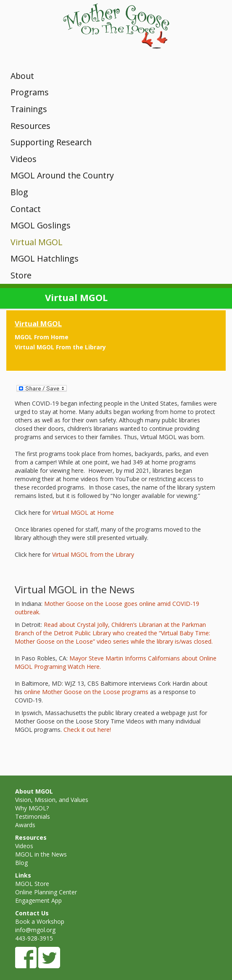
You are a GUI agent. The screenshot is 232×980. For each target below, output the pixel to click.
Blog (19, 192)
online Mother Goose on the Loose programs (86, 692)
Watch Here (84, 667)
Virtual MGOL (37, 242)
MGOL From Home (42, 337)
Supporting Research (51, 142)
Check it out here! (86, 730)
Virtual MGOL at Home (83, 512)
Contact (26, 209)
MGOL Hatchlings (45, 258)
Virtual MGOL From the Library (60, 347)
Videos (24, 159)
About (22, 76)
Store (21, 275)
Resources (30, 126)
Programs (30, 92)
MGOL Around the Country (62, 175)
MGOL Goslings (41, 225)
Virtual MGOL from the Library (93, 554)
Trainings (29, 109)
